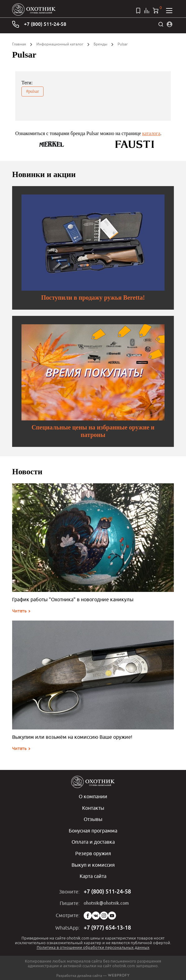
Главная (19, 44)
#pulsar (33, 91)
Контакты (93, 808)
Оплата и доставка (93, 841)
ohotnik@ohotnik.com (106, 902)
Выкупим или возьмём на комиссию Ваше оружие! (72, 737)
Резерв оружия (93, 852)
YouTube (112, 914)
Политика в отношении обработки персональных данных (93, 946)
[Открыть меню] (169, 11)
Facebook (88, 914)
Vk (96, 914)
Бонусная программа (93, 830)
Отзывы (93, 819)
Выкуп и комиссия (93, 864)
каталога (151, 133)
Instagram (104, 914)
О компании (93, 796)
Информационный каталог (60, 44)
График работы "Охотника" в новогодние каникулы (73, 599)
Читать (19, 611)
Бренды (100, 44)
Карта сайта (93, 875)
